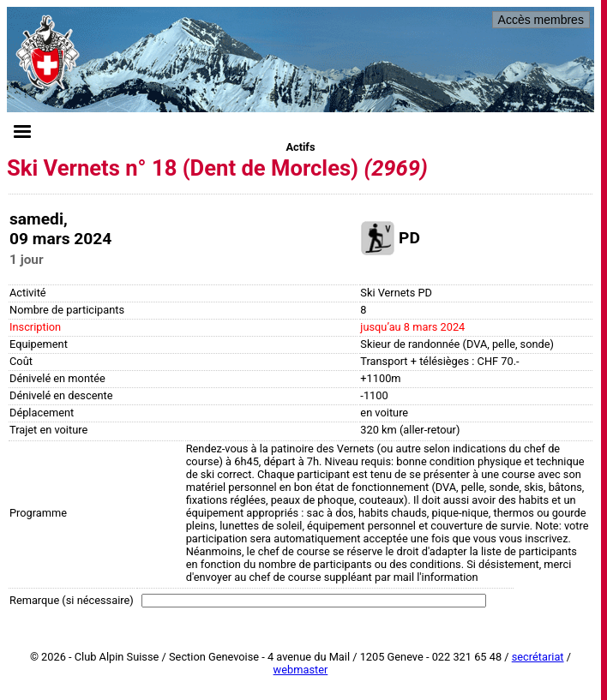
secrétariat (538, 657)
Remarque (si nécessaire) (72, 600)
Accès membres (541, 20)
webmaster (301, 670)
